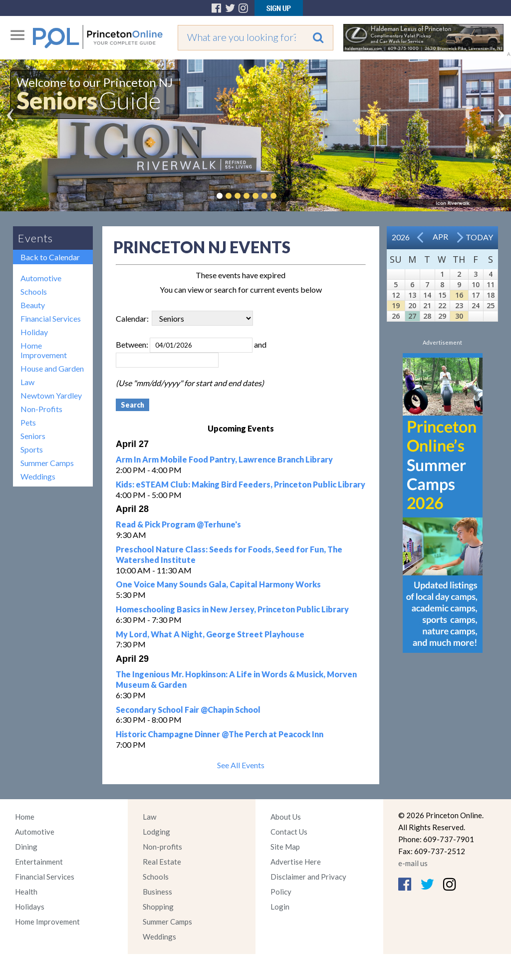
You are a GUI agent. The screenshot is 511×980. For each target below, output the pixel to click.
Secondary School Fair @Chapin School (188, 710)
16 (459, 295)
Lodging (156, 832)
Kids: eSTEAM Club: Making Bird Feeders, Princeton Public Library (241, 484)
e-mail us (413, 863)
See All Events (241, 765)
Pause (288, 196)
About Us (286, 817)
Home (25, 817)
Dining (26, 847)
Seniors (33, 436)
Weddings (38, 476)
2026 (401, 237)
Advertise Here (296, 862)
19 (396, 305)
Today (479, 237)
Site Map (285, 847)
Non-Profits (41, 409)
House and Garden (52, 368)
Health (26, 892)
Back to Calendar (50, 257)
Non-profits (162, 847)
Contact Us (289, 832)
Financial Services (51, 318)
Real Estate (162, 862)
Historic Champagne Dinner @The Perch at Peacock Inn (220, 734)
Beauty (33, 305)
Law (27, 382)
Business (157, 892)
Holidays (30, 907)
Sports (32, 449)
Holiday (34, 332)
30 (459, 316)
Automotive (41, 278)
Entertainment (39, 862)
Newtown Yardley (51, 395)
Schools (34, 291)
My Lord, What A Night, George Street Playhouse (210, 634)
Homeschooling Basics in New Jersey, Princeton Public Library (232, 609)
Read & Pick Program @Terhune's (178, 524)
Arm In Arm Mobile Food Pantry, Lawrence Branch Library (224, 459)
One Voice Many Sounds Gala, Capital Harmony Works (218, 584)
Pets (28, 422)
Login (280, 907)
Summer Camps (47, 463)
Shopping (158, 907)
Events (35, 238)
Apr (440, 237)
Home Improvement (44, 350)
